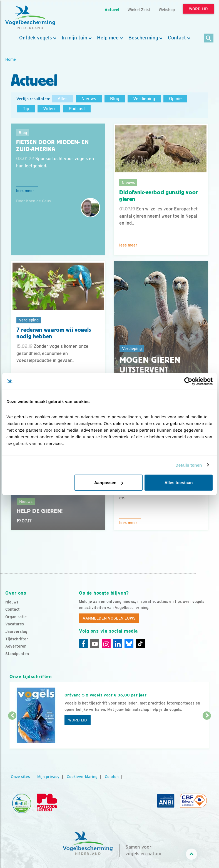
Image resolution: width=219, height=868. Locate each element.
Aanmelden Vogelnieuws (109, 618)
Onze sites (20, 777)
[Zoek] (209, 38)
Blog (115, 99)
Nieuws (89, 99)
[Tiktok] (140, 644)
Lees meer (25, 191)
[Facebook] (83, 644)
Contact (177, 38)
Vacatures (15, 624)
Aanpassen (109, 483)
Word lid (78, 720)
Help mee (108, 38)
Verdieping (144, 99)
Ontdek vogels (36, 38)
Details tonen (189, 465)
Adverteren (16, 646)
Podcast (77, 109)
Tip (26, 109)
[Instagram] (106, 644)
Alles (63, 99)
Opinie (175, 99)
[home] (30, 17)
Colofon (112, 777)
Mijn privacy (48, 777)
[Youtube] (95, 644)
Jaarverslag (16, 631)
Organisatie (16, 617)
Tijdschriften (17, 639)
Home (11, 59)
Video (49, 109)
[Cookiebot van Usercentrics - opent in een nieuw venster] (188, 381)
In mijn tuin (74, 38)
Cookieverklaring (82, 777)
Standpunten (17, 654)
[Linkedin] (118, 644)
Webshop (167, 10)
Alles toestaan (179, 483)
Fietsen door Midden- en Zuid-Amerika (52, 146)
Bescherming (143, 38)
